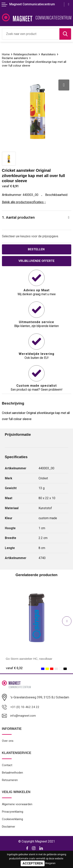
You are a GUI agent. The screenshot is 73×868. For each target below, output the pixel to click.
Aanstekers (49, 54)
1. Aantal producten (18, 217)
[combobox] (31, 34)
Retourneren (10, 781)
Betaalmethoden (13, 773)
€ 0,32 (14, 668)
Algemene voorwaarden (17, 805)
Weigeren (50, 863)
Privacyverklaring (13, 813)
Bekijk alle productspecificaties (24, 202)
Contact (7, 766)
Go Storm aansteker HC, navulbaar (30, 659)
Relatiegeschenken (26, 54)
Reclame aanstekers (15, 58)
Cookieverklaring (12, 820)
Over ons (8, 741)
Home (6, 54)
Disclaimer (9, 828)
